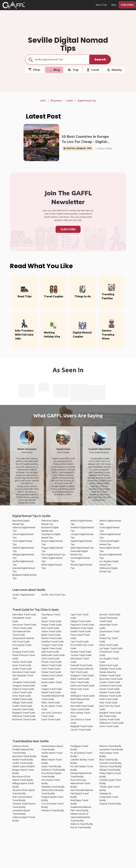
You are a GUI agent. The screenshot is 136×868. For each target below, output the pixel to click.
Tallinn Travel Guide (51, 631)
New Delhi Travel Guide (82, 706)
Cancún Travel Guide (81, 730)
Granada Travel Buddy (110, 763)
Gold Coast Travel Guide (82, 686)
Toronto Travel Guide (81, 655)
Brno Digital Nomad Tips (53, 555)
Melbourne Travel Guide (112, 723)
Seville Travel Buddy (23, 763)
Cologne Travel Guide (52, 645)
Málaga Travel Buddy (110, 770)
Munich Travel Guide (52, 638)
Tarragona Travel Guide (24, 682)
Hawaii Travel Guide (51, 692)
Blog (114, 5)
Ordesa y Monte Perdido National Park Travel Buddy (23, 749)
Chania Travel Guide (51, 672)
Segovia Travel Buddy (110, 804)
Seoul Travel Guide (51, 719)
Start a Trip (101, 5)
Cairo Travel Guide (80, 642)
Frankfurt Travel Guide (53, 642)
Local (93, 70)
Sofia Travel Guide (51, 659)
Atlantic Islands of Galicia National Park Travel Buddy (80, 817)
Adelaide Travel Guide (110, 669)
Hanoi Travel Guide (80, 682)
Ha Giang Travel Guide (23, 652)
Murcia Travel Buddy (81, 827)
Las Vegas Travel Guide (111, 648)
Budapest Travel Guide (24, 713)
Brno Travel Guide (50, 628)
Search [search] (100, 59)
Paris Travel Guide (108, 703)
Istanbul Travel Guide (110, 692)
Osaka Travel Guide (22, 669)
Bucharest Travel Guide (24, 719)
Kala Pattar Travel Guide (24, 615)
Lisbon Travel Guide (22, 692)
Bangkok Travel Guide (110, 713)
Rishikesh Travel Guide (82, 628)
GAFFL (43, 101)
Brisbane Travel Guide (110, 696)
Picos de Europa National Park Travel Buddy (80, 783)
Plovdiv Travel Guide (52, 662)
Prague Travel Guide (51, 625)
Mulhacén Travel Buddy (53, 770)
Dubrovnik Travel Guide (53, 655)
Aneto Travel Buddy (51, 766)
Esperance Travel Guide (82, 625)
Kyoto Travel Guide (22, 665)
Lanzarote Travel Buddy (111, 749)
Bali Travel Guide (108, 716)
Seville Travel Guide (22, 706)
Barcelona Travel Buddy (24, 756)
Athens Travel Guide (52, 665)
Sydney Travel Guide (110, 719)
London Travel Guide (110, 682)
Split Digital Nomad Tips (82, 548)
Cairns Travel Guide (109, 726)
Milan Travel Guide (51, 703)
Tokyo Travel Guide (80, 709)
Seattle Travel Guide (81, 631)
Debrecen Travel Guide (24, 716)
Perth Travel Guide (109, 699)
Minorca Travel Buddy (110, 746)
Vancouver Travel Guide (24, 625)
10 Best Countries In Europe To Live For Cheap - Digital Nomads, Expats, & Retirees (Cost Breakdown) (85, 139)
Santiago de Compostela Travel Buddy (109, 797)
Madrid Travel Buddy (23, 760)
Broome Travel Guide (110, 615)
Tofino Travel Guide (22, 628)
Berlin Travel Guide (51, 635)
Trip (73, 70)
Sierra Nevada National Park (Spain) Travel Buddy (82, 794)
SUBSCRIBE (127, 5)
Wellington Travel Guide (83, 696)
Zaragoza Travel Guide (24, 686)
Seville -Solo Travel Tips (53, 595)
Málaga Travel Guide (23, 703)
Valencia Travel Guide (23, 689)
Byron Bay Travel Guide (111, 679)
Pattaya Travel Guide (81, 621)
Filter (34, 70)
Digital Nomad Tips (87, 101)
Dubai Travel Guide (109, 665)
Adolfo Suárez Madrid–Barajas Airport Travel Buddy (24, 770)
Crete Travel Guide (51, 669)
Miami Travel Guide (80, 679)
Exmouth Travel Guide (81, 665)
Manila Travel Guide (22, 662)
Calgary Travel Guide (52, 689)
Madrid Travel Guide (22, 699)
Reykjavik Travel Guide (82, 726)
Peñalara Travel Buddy (53, 810)
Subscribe (68, 229)
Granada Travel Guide (23, 709)
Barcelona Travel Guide (24, 672)
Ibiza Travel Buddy (109, 760)
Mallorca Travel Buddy (82, 824)
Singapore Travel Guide (82, 675)
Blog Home (56, 101)
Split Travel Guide (50, 652)
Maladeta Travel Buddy (53, 787)
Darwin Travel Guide (109, 689)
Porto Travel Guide (22, 696)
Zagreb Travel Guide (52, 648)
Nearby (114, 70)
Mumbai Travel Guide (81, 652)
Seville (70, 101)
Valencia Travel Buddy (111, 766)
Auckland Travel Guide (111, 686)
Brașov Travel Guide (51, 621)
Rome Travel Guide (109, 645)
